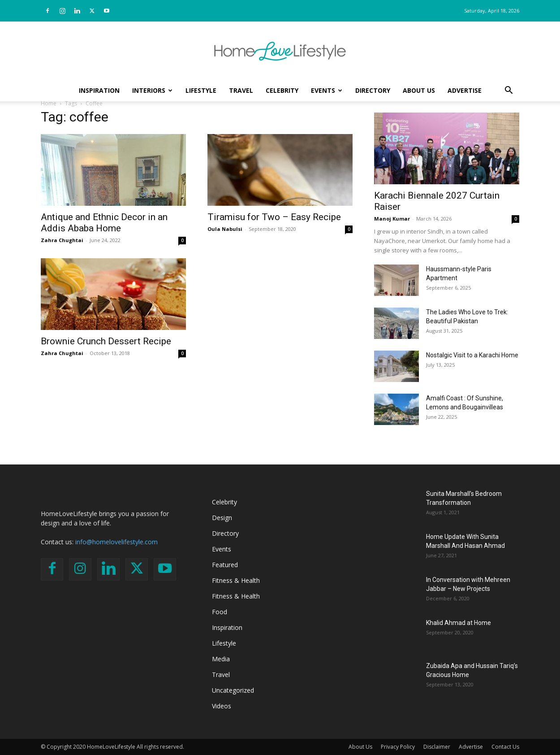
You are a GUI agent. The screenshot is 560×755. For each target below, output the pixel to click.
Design (222, 518)
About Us (419, 90)
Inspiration (99, 90)
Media (221, 659)
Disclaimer (437, 747)
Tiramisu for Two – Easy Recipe (274, 217)
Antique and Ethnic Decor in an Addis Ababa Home (104, 223)
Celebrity (282, 90)
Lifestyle (201, 90)
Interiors (152, 90)
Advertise (465, 90)
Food (220, 612)
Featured (225, 565)
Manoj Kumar (392, 219)
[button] (508, 91)
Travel (241, 90)
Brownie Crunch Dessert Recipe (106, 341)
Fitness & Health (236, 580)
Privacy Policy (398, 747)
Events (327, 90)
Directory (373, 90)
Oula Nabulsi (225, 229)
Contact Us (505, 747)
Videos (222, 706)
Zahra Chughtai (62, 240)
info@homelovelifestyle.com (116, 542)
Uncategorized (233, 690)
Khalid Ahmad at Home (459, 623)
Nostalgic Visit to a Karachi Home (472, 355)
